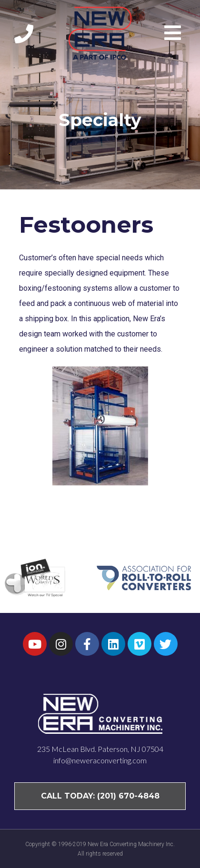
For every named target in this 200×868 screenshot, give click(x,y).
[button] (175, 33)
